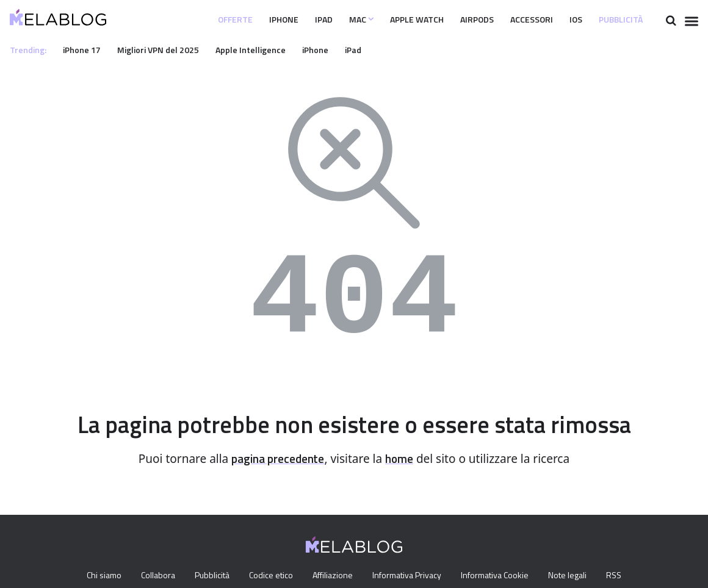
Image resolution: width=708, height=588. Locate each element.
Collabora (151, 576)
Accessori (517, 20)
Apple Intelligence (263, 49)
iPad (286, 20)
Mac (326, 20)
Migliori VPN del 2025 (167, 49)
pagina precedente (276, 459)
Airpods (455, 20)
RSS (624, 576)
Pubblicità (617, 20)
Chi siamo (94, 576)
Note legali (576, 576)
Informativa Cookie (500, 576)
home (403, 459)
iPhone (242, 20)
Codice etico (269, 576)
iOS (566, 20)
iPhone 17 (86, 49)
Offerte (189, 20)
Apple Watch (388, 20)
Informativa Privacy (409, 576)
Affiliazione (332, 576)
